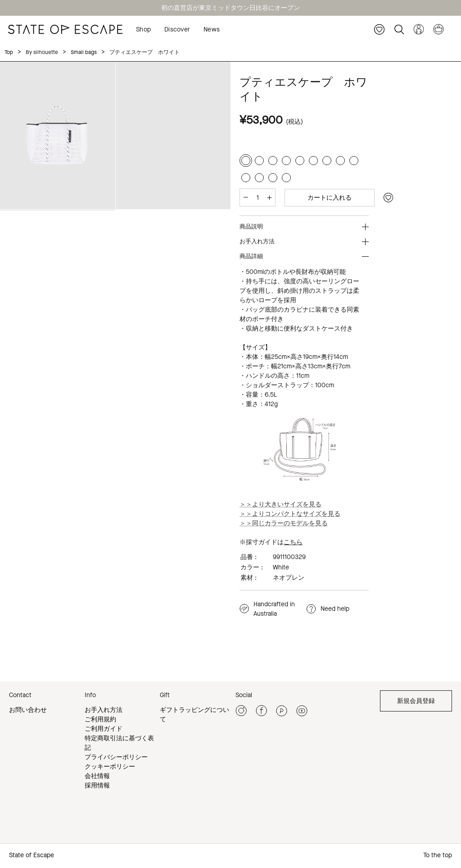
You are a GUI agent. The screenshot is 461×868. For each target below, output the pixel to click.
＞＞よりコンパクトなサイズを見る (290, 514)
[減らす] (246, 197)
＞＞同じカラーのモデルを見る (284, 523)
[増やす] (269, 197)
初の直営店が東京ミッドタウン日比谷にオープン (230, 8)
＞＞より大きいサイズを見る (280, 504)
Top (9, 52)
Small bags (83, 52)
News (212, 29)
